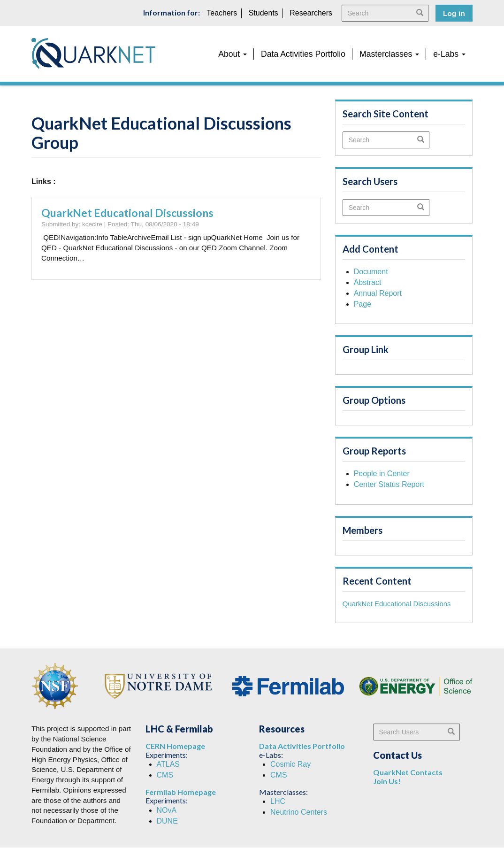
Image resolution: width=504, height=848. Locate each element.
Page (363, 304)
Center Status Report (389, 484)
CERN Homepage (175, 746)
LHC (278, 801)
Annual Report (378, 293)
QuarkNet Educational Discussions (127, 213)
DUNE (167, 821)
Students (263, 13)
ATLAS (168, 764)
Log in (454, 13)
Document (371, 272)
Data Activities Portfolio (303, 54)
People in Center (382, 474)
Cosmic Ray (290, 764)
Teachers (222, 13)
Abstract (368, 282)
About (233, 54)
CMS (165, 775)
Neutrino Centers (299, 812)
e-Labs (449, 54)
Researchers (311, 13)
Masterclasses (389, 54)
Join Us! (387, 781)
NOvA (167, 810)
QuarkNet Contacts (408, 772)
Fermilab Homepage (181, 792)
